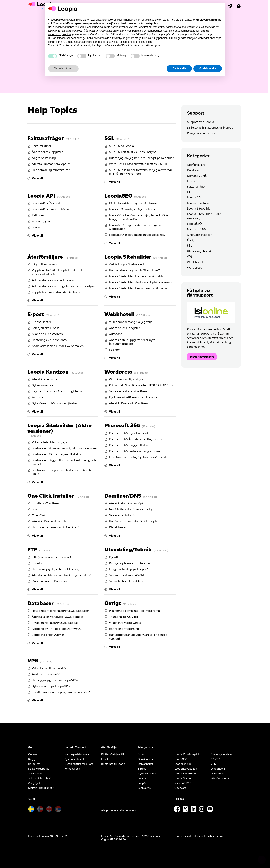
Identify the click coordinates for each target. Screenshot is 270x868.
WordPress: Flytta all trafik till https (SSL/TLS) (140, 164)
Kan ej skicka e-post (45, 328)
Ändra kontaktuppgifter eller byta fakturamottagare (132, 342)
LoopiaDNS (144, 788)
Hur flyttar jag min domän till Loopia (133, 521)
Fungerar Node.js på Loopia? (128, 569)
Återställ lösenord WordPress (129, 403)
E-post (36, 314)
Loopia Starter (183, 778)
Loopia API (41, 196)
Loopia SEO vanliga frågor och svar (132, 209)
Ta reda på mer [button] (63, 68)
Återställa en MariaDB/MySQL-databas (58, 617)
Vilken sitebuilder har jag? (50, 442)
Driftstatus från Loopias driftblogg (210, 128)
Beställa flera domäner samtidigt (131, 509)
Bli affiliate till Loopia (113, 764)
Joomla (37, 509)
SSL (109, 138)
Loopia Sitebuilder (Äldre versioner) (60, 428)
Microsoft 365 (122, 425)
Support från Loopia (200, 122)
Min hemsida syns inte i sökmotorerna (134, 611)
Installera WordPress (46, 503)
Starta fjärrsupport (202, 357)
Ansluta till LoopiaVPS (46, 674)
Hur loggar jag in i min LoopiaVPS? (55, 680)
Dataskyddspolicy (39, 769)
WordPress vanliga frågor (126, 379)
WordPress (218, 774)
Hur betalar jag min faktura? (51, 170)
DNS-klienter (118, 527)
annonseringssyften (59, 34)
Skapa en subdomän (123, 515)
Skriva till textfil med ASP (126, 581)
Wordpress (118, 372)
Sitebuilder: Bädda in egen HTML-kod (57, 454)
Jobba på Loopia (38, 778)
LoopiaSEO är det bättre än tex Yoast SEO (137, 235)
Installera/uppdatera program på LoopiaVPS (61, 692)
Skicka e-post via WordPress (128, 391)
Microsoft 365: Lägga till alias (129, 445)
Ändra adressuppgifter (47, 152)
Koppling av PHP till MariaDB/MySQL (57, 629)
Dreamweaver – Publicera (49, 581)
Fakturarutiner (42, 146)
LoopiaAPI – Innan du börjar (51, 209)
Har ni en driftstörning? (125, 629)
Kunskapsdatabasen (77, 754)
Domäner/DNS (123, 496)
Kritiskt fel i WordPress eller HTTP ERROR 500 (141, 385)
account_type (41, 221)
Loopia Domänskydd (187, 754)
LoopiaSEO (118, 196)
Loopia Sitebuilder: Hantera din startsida (136, 276)
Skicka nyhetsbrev (222, 754)
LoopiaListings (183, 764)
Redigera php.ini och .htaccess (129, 563)
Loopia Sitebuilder (128, 257)
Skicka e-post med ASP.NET (128, 575)
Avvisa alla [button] (179, 68)
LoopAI (142, 783)
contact (37, 227)
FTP (32, 549)
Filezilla (37, 563)
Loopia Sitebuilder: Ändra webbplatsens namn (140, 282)
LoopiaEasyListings (186, 769)
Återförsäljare (45, 257)
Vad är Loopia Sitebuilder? (127, 264)
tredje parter (111, 27)
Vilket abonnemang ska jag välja (131, 322)
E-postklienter (42, 322)
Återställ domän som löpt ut (51, 164)
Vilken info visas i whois (125, 623)
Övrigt (113, 603)
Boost (141, 754)
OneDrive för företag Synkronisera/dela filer (139, 457)
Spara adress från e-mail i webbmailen (58, 346)
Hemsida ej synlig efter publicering (56, 569)
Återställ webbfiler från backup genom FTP (61, 575)
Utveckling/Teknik (128, 549)
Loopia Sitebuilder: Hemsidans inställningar (138, 288)
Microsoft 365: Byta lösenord (128, 433)
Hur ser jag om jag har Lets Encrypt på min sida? (141, 158)
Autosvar (38, 397)
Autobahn (116, 334)
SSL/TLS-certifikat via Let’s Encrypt (132, 152)
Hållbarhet (34, 764)
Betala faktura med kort (79, 764)
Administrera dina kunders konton (55, 280)
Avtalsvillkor (35, 774)
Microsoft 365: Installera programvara (134, 451)
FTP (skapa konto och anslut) (51, 557)
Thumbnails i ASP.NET (124, 617)
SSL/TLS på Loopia (121, 146)
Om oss (33, 754)
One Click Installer (51, 496)
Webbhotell (119, 314)
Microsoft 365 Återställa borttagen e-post (137, 439)
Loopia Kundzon (48, 372)
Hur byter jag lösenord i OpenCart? (56, 527)
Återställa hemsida (44, 379)
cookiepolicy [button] (151, 23)
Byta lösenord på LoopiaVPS (51, 686)
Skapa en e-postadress (47, 334)
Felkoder (38, 215)
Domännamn (145, 759)
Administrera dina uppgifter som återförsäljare (63, 286)
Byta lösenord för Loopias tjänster (55, 403)
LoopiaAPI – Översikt (46, 203)
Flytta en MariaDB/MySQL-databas (55, 623)
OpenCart (39, 515)
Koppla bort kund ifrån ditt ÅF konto (57, 292)
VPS (33, 661)
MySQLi (114, 557)
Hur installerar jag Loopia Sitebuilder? (134, 270)
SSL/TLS (216, 759)
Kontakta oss (72, 769)
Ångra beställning (44, 158)
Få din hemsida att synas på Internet (133, 203)
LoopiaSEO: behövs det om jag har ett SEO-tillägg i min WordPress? (138, 217)
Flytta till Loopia (147, 774)
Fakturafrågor (46, 138)
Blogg (32, 759)
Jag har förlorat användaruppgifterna (57, 391)
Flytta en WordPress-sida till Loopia (133, 397)
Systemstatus (73, 759)
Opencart (180, 788)
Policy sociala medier (201, 133)
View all (37, 178)
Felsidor (114, 350)
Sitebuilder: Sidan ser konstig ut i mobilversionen (65, 448)
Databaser (40, 603)
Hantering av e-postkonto (49, 340)
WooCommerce (220, 778)
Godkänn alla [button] (208, 68)
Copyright (34, 783)
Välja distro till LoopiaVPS (49, 668)
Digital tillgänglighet (40, 788)
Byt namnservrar (43, 385)
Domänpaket (145, 764)
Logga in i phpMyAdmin (48, 635)
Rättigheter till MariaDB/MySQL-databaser (60, 611)
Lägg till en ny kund (45, 264)
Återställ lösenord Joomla (49, 521)
